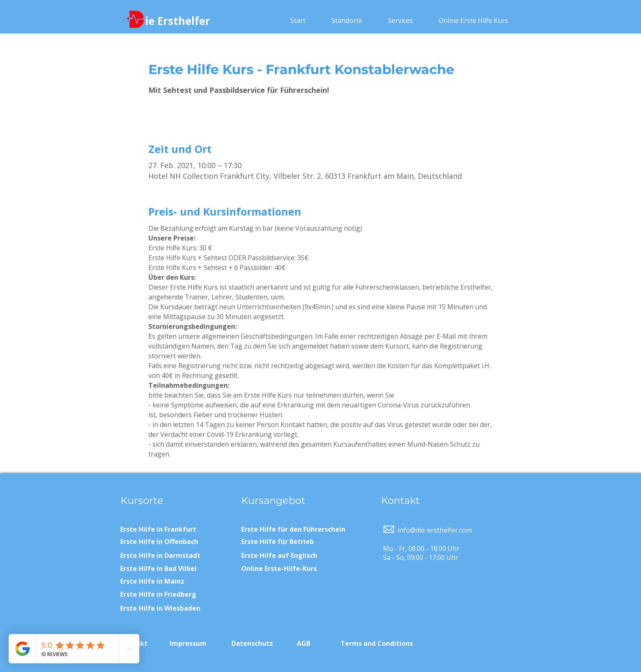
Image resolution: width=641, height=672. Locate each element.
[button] (347, 20)
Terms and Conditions (377, 643)
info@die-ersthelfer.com (435, 530)
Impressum (188, 643)
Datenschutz (252, 643)
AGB (304, 643)
